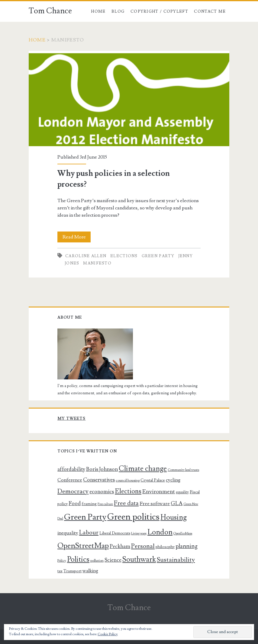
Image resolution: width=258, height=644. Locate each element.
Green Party (158, 256)
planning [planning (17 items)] (187, 546)
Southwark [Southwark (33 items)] (139, 559)
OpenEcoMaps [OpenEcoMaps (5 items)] (183, 534)
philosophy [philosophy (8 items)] (165, 547)
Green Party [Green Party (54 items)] (85, 517)
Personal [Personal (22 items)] (143, 546)
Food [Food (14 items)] (75, 503)
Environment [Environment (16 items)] (159, 491)
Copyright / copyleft (159, 11)
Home (98, 11)
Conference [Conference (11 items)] (70, 480)
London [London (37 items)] (160, 532)
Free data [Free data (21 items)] (126, 503)
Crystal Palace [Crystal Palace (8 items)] (153, 480)
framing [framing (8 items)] (89, 504)
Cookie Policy (108, 634)
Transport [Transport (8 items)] (73, 571)
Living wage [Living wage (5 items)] (139, 534)
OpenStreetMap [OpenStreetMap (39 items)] (83, 546)
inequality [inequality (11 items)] (68, 533)
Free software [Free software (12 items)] (155, 504)
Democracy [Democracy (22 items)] (73, 491)
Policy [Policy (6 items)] (62, 561)
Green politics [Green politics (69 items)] (133, 517)
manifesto (97, 263)
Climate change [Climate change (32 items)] (143, 469)
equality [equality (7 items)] (182, 492)
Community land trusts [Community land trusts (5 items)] (183, 470)
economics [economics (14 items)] (102, 492)
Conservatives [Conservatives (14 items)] (99, 480)
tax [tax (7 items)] (60, 571)
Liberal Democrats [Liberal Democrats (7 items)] (115, 533)
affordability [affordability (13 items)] (71, 469)
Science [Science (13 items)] (113, 560)
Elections (124, 256)
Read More (77, 237)
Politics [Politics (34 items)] (78, 559)
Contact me (210, 11)
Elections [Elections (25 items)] (128, 491)
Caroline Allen (86, 256)
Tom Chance (50, 11)
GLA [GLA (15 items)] (177, 503)
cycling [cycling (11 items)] (173, 480)
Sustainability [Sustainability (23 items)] (176, 560)
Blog (118, 11)
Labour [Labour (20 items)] (89, 533)
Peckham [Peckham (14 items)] (120, 546)
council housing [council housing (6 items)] (128, 480)
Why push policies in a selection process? (129, 99)
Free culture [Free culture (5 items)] (105, 504)
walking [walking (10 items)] (90, 571)
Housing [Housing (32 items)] (174, 517)
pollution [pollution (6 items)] (97, 561)
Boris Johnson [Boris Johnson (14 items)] (102, 469)
